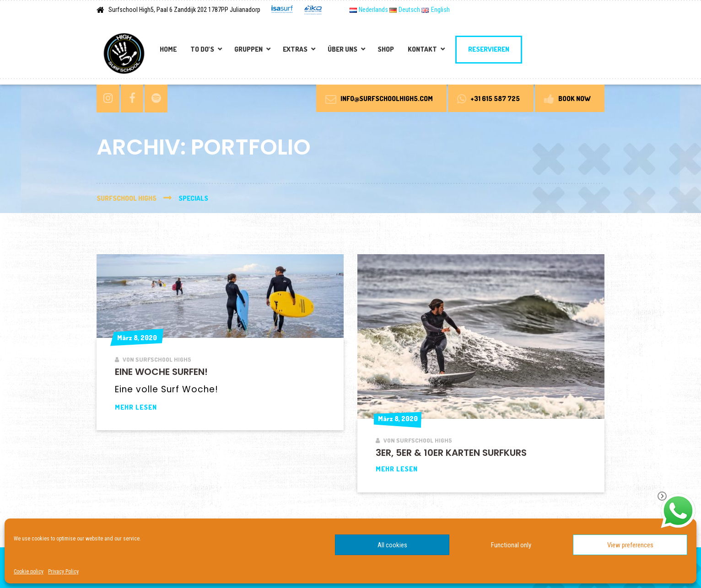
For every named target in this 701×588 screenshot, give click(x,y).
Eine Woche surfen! (161, 372)
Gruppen (248, 49)
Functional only (511, 545)
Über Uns (342, 49)
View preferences (630, 545)
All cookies (392, 545)
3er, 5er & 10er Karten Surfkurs (451, 453)
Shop (386, 49)
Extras (295, 49)
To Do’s (202, 49)
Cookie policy (29, 572)
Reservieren (489, 49)
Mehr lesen (172, 407)
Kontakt (422, 49)
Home (168, 49)
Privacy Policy (63, 572)
